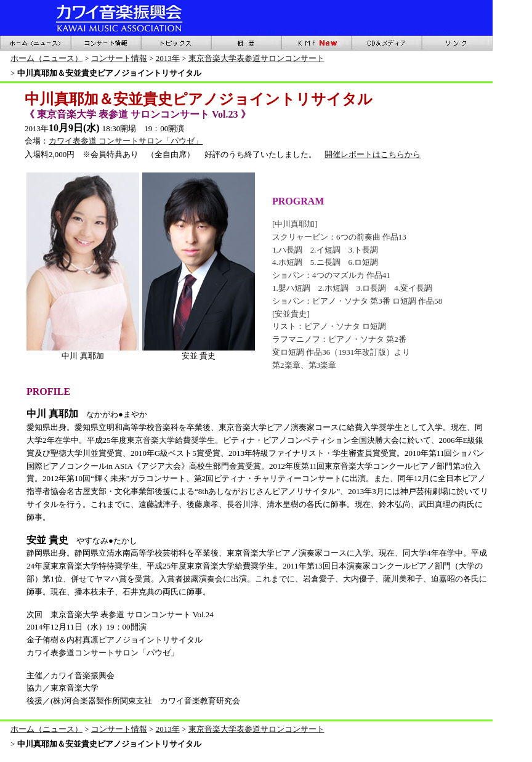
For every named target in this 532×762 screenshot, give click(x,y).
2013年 (168, 58)
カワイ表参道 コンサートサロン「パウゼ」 (126, 141)
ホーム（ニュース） (46, 58)
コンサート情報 (119, 58)
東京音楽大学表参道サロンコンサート (256, 58)
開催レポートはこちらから (373, 154)
